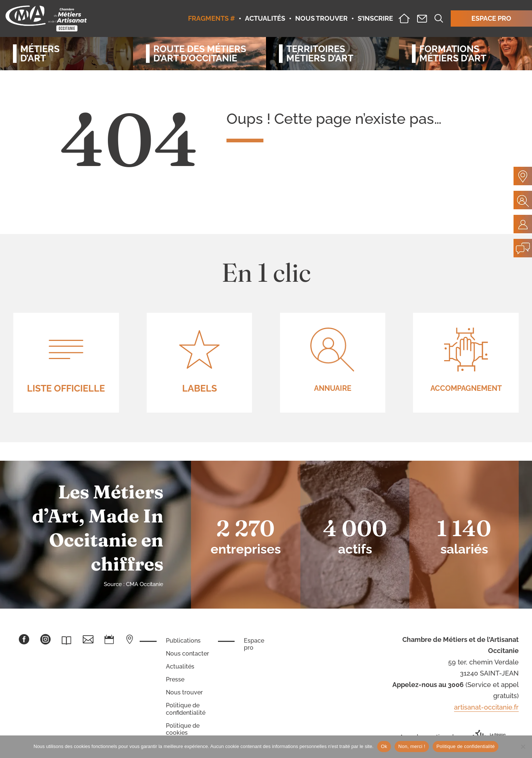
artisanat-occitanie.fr (486, 707)
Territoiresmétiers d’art (320, 54)
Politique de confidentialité (186, 709)
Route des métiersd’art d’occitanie (200, 54)
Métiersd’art (40, 54)
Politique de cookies (183, 729)
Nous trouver (184, 692)
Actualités (180, 666)
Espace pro (254, 644)
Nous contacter (187, 654)
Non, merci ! (412, 746)
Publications (183, 641)
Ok (384, 746)
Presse (175, 679)
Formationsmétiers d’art (453, 54)
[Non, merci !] (523, 747)
